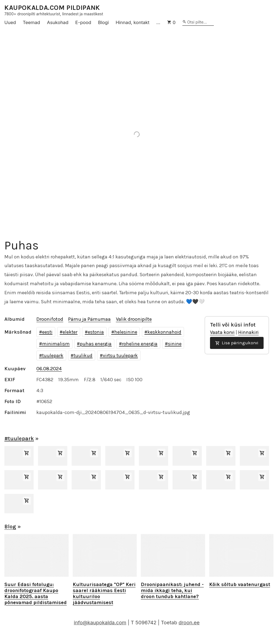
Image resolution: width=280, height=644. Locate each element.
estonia (96, 332)
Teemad (31, 22)
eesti (47, 332)
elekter (70, 332)
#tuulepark (19, 438)
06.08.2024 (49, 369)
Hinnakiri (248, 332)
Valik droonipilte (134, 319)
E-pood (83, 22)
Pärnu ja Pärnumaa (89, 319)
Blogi (103, 22)
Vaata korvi (222, 332)
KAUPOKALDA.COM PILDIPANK (52, 8)
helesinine (126, 332)
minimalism (56, 344)
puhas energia (96, 344)
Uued (10, 22)
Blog (10, 527)
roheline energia (140, 344)
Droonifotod (50, 319)
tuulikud (83, 355)
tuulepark (53, 355)
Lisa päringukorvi (237, 343)
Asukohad (58, 22)
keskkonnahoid (164, 332)
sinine (175, 344)
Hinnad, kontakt (133, 22)
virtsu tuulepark (120, 355)
